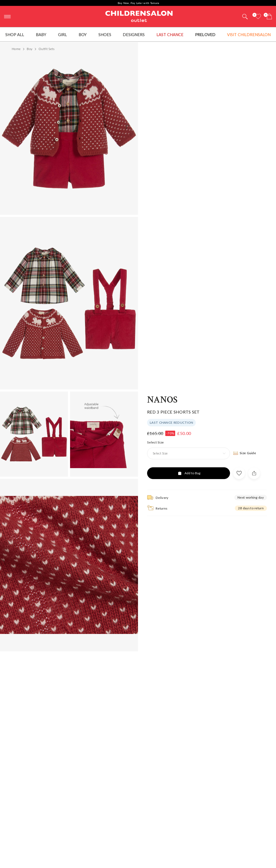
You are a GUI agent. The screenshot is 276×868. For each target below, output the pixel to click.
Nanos (162, 400)
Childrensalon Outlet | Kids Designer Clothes (139, 16)
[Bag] (269, 16)
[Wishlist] (258, 16)
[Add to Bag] (189, 473)
